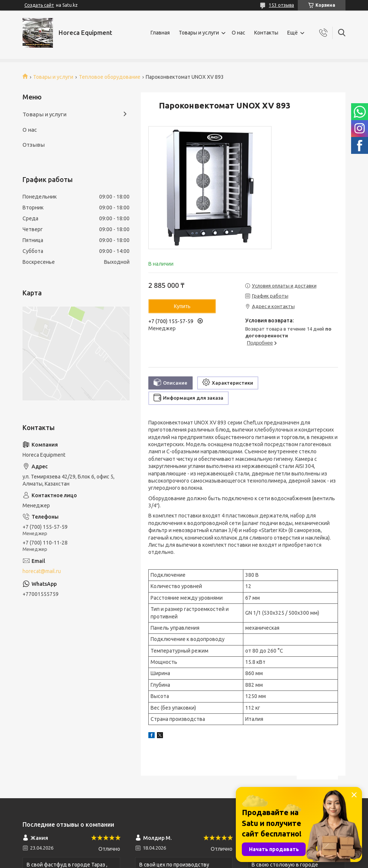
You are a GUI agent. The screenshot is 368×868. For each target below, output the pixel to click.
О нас (238, 33)
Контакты (266, 33)
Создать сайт (39, 5)
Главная (160, 33)
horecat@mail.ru (42, 571)
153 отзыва (281, 5)
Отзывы (34, 145)
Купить (182, 306)
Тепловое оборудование (110, 77)
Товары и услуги (199, 33)
